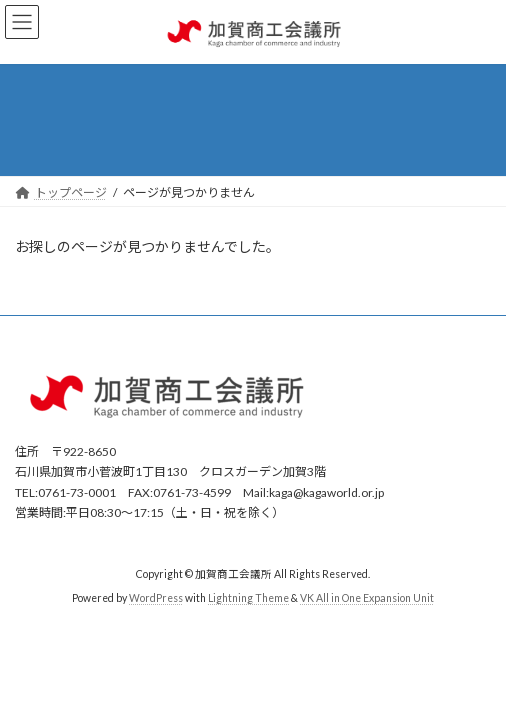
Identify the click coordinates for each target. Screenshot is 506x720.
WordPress (156, 598)
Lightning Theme (248, 598)
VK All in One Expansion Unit (367, 598)
